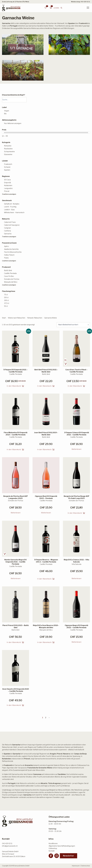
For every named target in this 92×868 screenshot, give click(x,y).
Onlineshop (53, 848)
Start (4, 318)
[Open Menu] (88, 8)
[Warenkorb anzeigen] (51, 8)
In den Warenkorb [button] (14, 386)
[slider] (3, 133)
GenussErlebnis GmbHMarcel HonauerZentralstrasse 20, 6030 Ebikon (14, 854)
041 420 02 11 (85, 2)
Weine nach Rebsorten (17, 318)
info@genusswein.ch (10, 846)
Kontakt (52, 851)
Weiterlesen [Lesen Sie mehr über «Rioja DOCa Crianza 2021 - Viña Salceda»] (76, 579)
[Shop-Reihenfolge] (73, 325)
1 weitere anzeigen (9, 261)
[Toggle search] (61, 8)
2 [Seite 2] (46, 718)
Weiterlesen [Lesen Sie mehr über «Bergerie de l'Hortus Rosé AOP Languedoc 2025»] (16, 513)
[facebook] (51, 856)
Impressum (76, 866)
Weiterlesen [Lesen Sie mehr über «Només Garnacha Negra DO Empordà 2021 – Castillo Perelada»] (16, 579)
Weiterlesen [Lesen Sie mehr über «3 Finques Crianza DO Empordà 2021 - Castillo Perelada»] (76, 449)
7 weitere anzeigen (9, 237)
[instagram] (57, 856)
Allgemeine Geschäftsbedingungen (62, 846)
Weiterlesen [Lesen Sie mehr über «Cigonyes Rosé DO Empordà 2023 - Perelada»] (46, 513)
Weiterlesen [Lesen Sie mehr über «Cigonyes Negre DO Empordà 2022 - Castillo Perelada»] (76, 642)
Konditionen (53, 843)
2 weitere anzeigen (9, 194)
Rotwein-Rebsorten (35, 318)
